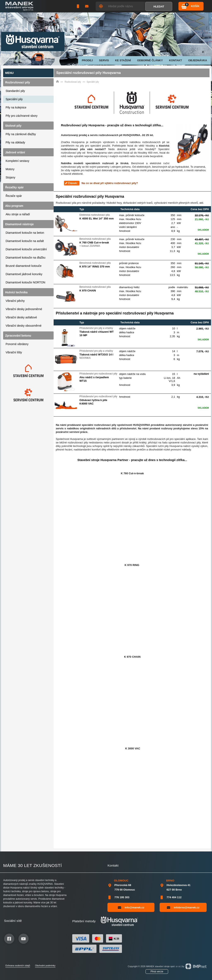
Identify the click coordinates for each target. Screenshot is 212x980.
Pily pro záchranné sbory (22, 116)
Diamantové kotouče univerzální (26, 249)
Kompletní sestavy (17, 161)
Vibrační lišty (14, 352)
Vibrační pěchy (15, 301)
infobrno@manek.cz (183, 907)
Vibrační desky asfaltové (21, 317)
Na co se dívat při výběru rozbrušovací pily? (110, 183)
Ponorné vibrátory (17, 344)
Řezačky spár (14, 187)
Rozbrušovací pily (18, 82)
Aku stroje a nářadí (18, 214)
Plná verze (157, 971)
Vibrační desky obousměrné (23, 326)
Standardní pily (15, 91)
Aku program (14, 206)
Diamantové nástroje (19, 224)
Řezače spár (14, 196)
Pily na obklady (15, 142)
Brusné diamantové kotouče (24, 266)
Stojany (10, 177)
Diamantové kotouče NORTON (25, 282)
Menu (9, 73)
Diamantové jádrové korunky (24, 274)
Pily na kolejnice (16, 107)
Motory (10, 169)
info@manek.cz (131, 907)
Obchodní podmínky (45, 966)
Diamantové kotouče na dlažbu (25, 258)
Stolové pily (13, 126)
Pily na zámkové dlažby (21, 134)
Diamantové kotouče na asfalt (25, 241)
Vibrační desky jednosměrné (24, 309)
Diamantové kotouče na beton (25, 233)
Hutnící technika (16, 292)
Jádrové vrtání (15, 152)
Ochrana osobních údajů (18, 966)
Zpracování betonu (18, 336)
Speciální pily (14, 99)
